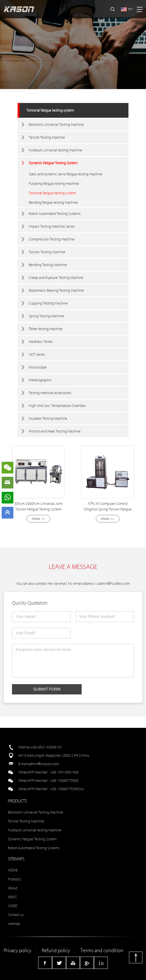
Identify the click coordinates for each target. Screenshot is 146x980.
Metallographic (40, 380)
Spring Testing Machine (46, 316)
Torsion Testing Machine (47, 252)
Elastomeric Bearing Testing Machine (56, 290)
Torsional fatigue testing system (50, 110)
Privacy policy (17, 951)
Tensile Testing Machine (47, 137)
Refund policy (56, 951)
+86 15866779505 (64, 781)
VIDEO (13, 906)
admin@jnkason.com (44, 764)
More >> (38, 519)
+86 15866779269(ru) (67, 789)
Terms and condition (102, 951)
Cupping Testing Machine (48, 303)
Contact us (16, 915)
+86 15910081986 (64, 772)
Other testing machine (46, 329)
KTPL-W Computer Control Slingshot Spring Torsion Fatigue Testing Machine (108, 509)
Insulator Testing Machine (48, 418)
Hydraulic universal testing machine (55, 150)
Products (14, 879)
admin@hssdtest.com (114, 584)
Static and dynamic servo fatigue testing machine (65, 174)
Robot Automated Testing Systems (55, 214)
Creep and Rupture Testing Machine (56, 278)
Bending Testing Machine (48, 265)
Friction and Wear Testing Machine (55, 431)
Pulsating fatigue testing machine (54, 184)
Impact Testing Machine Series (52, 226)
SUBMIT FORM (47, 689)
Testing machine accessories (50, 393)
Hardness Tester (41, 342)
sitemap (14, 924)
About (13, 888)
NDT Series (37, 354)
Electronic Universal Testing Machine (56, 125)
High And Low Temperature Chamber (57, 406)
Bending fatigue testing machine (53, 202)
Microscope (38, 367)
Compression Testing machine (52, 239)
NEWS (12, 897)
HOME (13, 870)
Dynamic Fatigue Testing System (53, 163)
